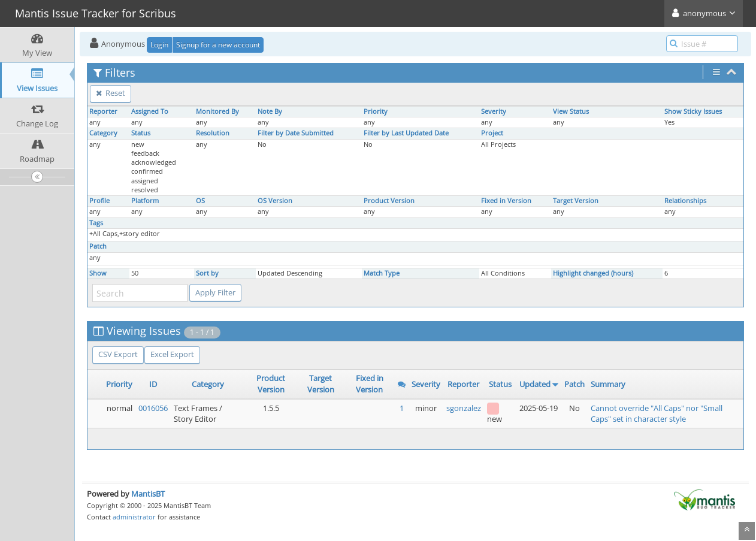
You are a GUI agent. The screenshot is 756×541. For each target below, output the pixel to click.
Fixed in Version (506, 201)
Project (492, 133)
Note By (270, 111)
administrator (134, 517)
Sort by (207, 273)
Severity (494, 111)
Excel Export (172, 354)
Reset (111, 93)
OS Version (275, 201)
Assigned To (150, 111)
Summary (608, 384)
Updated (535, 384)
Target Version (576, 201)
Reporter (103, 111)
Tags (96, 223)
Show (98, 273)
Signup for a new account (218, 45)
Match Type (382, 273)
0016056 (153, 408)
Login (159, 45)
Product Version (389, 201)
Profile (99, 201)
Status (141, 133)
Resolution (213, 133)
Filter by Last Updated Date (406, 133)
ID (153, 384)
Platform (145, 201)
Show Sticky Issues (693, 111)
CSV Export (118, 354)
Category (103, 133)
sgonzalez (464, 408)
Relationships (685, 201)
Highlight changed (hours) (593, 273)
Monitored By (217, 111)
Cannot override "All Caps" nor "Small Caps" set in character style (657, 414)
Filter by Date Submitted (296, 133)
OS (200, 201)
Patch (98, 246)
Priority (376, 111)
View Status (571, 111)
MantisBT (148, 494)
